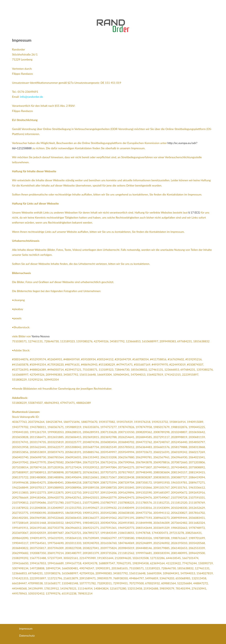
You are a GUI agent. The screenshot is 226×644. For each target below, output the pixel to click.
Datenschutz (27, 635)
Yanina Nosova (41, 336)
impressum (26, 628)
